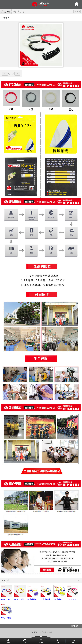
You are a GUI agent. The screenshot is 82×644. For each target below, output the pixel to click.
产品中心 (6, 11)
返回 (77, 11)
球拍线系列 (18, 11)
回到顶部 (75, 626)
